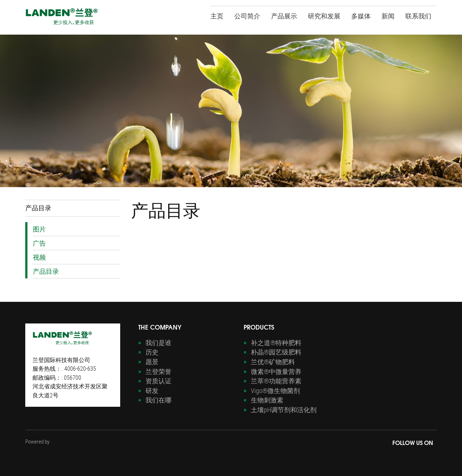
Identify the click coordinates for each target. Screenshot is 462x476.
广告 (39, 243)
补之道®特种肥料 (276, 343)
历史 (152, 352)
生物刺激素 (267, 400)
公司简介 (247, 15)
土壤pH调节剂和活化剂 (284, 410)
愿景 (152, 362)
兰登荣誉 (158, 371)
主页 (217, 15)
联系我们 (418, 15)
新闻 (388, 15)
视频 (39, 257)
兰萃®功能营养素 (276, 381)
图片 (39, 229)
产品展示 (284, 15)
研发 (152, 391)
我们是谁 (158, 343)
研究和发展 (324, 15)
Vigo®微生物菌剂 (275, 391)
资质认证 (158, 381)
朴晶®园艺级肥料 (276, 352)
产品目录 (46, 271)
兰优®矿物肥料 (273, 362)
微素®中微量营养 (276, 371)
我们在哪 (158, 400)
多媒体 (361, 15)
